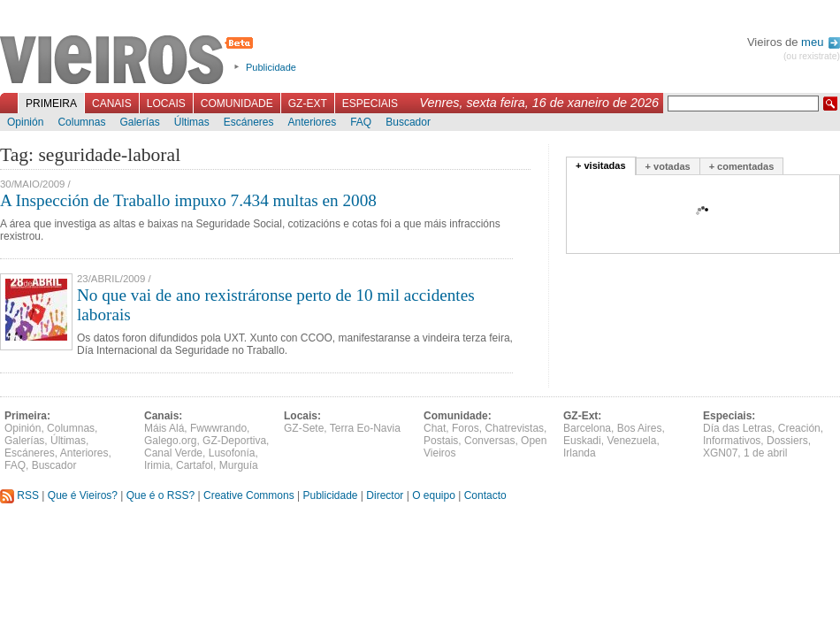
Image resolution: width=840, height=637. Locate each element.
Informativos (732, 441)
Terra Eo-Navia (365, 428)
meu (821, 42)
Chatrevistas (514, 428)
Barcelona (587, 428)
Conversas (489, 441)
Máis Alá (164, 428)
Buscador (408, 122)
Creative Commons (249, 495)
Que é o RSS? (160, 495)
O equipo (434, 495)
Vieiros (130, 61)
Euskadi (582, 441)
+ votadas (668, 166)
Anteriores (312, 122)
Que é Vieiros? (83, 495)
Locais (166, 104)
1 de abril (765, 453)
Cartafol (195, 465)
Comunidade (237, 104)
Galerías (139, 122)
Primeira (51, 104)
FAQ (361, 122)
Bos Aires (640, 428)
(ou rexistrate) (812, 56)
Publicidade (271, 67)
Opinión (25, 122)
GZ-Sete (304, 428)
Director (385, 495)
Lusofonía (232, 453)
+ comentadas (742, 166)
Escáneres (249, 122)
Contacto (485, 495)
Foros (466, 428)
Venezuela (631, 441)
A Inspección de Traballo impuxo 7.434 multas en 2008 (188, 200)
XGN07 (720, 453)
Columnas (81, 122)
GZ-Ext (308, 104)
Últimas (192, 122)
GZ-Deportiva (234, 441)
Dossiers (787, 441)
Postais (441, 441)
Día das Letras (737, 428)
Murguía (239, 465)
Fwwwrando (218, 428)
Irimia (157, 465)
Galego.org (170, 441)
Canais (112, 104)
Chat (435, 428)
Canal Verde (173, 453)
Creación (799, 428)
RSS (19, 495)
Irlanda (580, 453)
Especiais (370, 104)
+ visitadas (601, 165)
